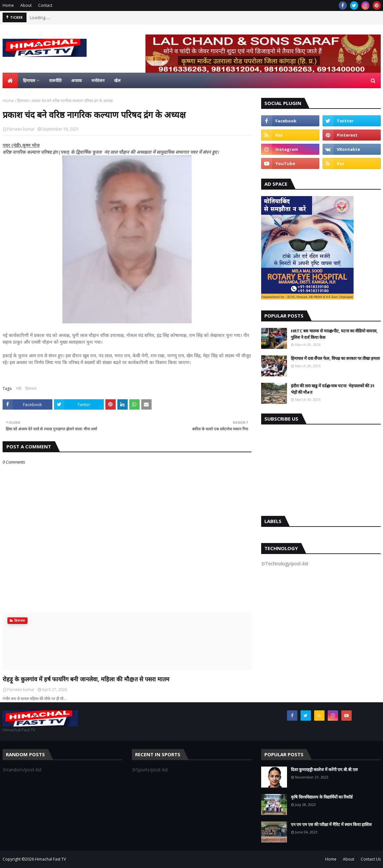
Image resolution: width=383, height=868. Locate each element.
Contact (45, 5)
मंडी (19, 388)
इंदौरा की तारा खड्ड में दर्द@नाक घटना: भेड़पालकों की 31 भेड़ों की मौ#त (333, 389)
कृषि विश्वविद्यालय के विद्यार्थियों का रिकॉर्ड (322, 797)
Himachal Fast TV (50, 859)
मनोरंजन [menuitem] (98, 80)
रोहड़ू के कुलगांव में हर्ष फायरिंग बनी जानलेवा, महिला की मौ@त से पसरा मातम (86, 679)
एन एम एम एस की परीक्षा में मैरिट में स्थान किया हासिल (331, 824)
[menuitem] (10, 80)
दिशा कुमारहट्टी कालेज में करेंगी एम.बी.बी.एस (324, 769)
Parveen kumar (21, 129)
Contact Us (371, 859)
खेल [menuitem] (117, 80)
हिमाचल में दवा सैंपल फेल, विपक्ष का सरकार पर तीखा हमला (335, 358)
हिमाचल (23, 101)
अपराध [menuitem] (76, 80)
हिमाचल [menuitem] (29, 80)
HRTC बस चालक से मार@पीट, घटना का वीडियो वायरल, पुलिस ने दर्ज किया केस (334, 334)
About (26, 5)
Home (8, 5)
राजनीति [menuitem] (55, 80)
